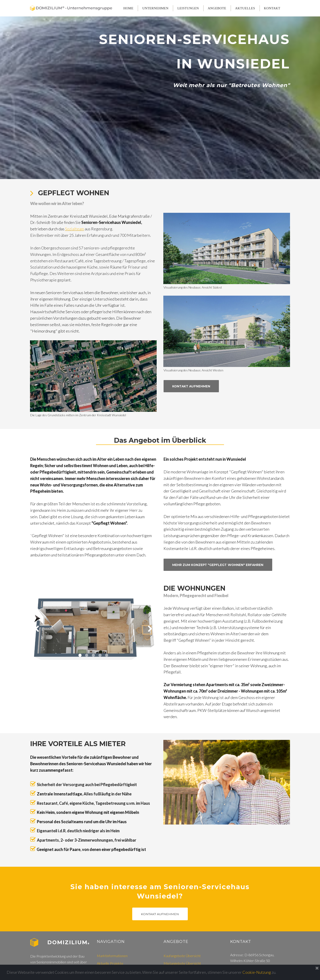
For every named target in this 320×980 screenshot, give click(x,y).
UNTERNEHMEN (155, 8)
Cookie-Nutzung (259, 972)
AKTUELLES (245, 8)
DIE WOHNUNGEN (195, 598)
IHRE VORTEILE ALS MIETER (78, 754)
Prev (37, 639)
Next (150, 639)
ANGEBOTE (217, 8)
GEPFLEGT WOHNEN (74, 201)
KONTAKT (272, 8)
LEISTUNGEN (188, 8)
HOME (128, 8)
